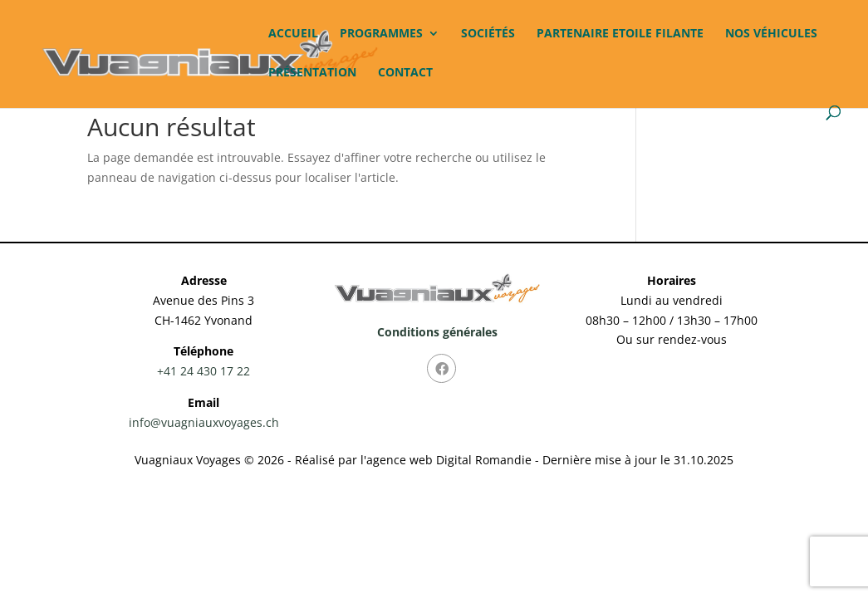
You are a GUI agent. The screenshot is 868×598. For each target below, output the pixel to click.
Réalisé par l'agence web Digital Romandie (413, 460)
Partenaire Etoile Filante (620, 34)
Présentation (312, 73)
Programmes (381, 34)
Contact (405, 73)
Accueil (293, 34)
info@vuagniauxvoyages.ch (204, 422)
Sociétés (488, 34)
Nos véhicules (771, 34)
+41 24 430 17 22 (204, 371)
